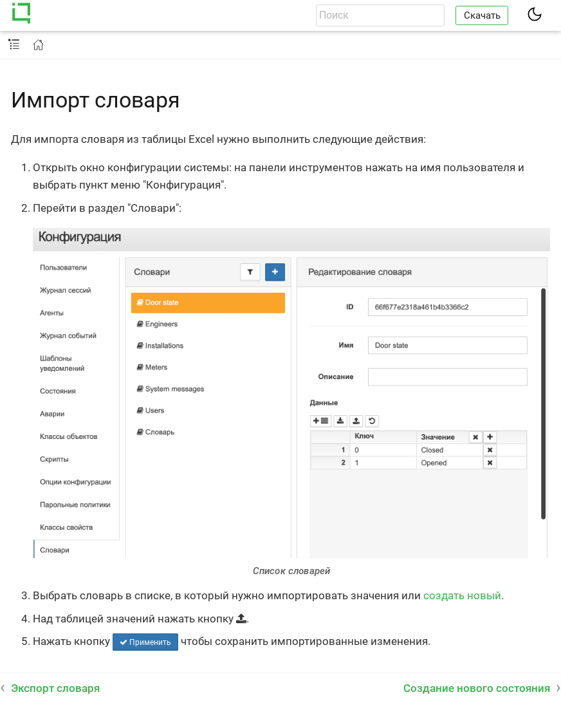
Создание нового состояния (477, 688)
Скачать (482, 15)
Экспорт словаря (55, 688)
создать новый (462, 595)
